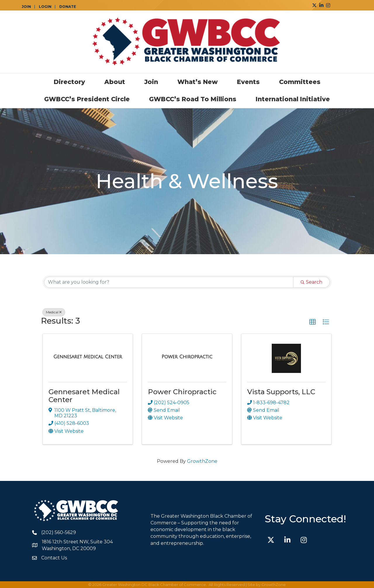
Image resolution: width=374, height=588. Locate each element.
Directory (69, 82)
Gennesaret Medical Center (84, 396)
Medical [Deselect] (54, 312)
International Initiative (293, 99)
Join (151, 82)
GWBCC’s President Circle (87, 99)
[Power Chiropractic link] (187, 357)
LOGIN (45, 7)
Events (248, 82)
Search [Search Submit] (311, 282)
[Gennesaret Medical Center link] (88, 357)
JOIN (26, 7)
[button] (313, 322)
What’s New (198, 82)
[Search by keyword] (169, 282)
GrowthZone (202, 461)
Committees (300, 82)
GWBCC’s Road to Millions (193, 99)
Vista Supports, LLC (281, 392)
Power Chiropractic (182, 392)
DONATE (68, 7)
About (115, 82)
